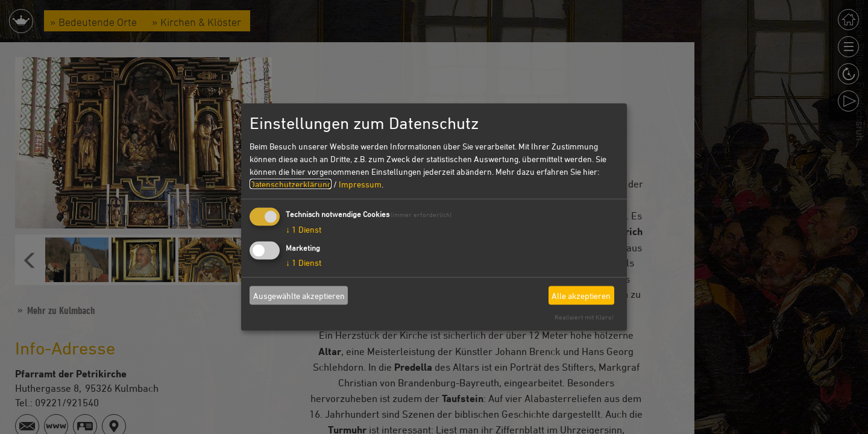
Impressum (360, 184)
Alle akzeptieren (581, 295)
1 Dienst (303, 229)
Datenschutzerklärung (291, 184)
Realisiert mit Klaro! (584, 317)
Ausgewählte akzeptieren (299, 295)
